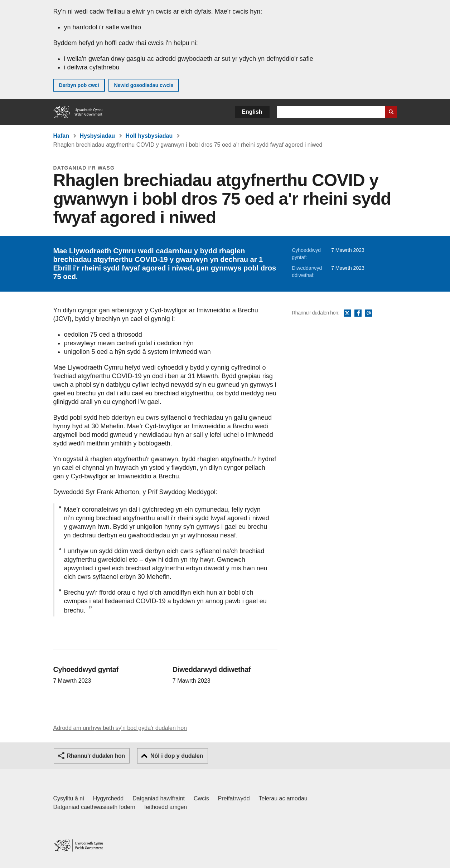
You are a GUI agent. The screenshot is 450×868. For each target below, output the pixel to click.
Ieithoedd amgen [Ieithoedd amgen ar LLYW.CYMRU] (166, 807)
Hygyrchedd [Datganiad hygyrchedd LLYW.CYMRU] (108, 798)
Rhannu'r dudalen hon (96, 756)
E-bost (369, 313)
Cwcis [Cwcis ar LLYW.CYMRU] (201, 798)
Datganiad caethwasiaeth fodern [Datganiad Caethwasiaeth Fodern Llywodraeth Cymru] (95, 807)
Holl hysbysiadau (149, 136)
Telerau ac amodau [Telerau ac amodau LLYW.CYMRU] (283, 798)
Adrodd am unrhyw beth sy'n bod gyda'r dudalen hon (120, 728)
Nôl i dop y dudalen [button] (177, 756)
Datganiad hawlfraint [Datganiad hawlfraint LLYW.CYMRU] (159, 798)
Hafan (61, 136)
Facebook (358, 313)
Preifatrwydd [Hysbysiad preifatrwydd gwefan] (234, 798)
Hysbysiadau (97, 136)
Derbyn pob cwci (79, 85)
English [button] (252, 112)
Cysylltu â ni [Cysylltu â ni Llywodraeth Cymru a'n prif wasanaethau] (69, 798)
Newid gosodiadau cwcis (144, 85)
